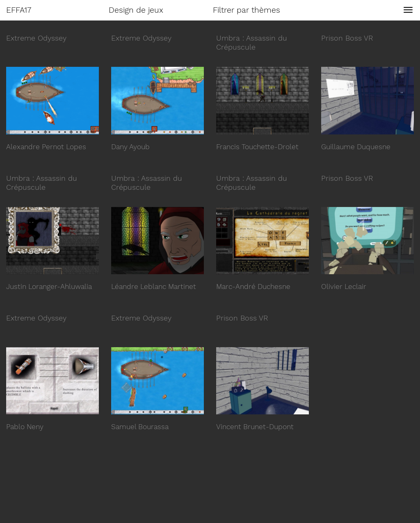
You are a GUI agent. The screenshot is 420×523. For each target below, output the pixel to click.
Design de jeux (136, 10)
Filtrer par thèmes (247, 10)
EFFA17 (19, 10)
